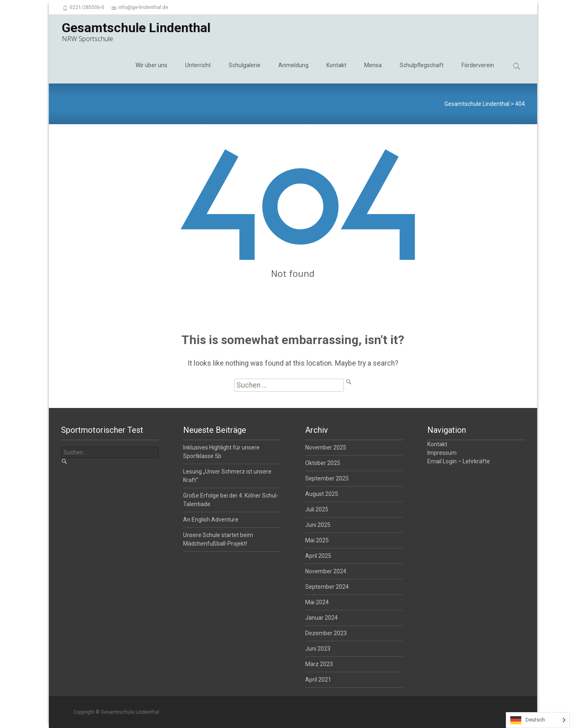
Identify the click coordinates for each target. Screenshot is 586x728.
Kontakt (336, 72)
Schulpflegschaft (422, 72)
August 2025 (322, 494)
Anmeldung (293, 72)
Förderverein (478, 72)
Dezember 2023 (326, 633)
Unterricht (198, 72)
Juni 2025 (318, 525)
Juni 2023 (318, 649)
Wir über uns (151, 72)
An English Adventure (211, 520)
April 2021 (318, 680)
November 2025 (326, 447)
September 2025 (327, 478)
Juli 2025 (317, 509)
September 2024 (327, 587)
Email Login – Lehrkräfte (459, 461)
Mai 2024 (317, 602)
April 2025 (318, 556)
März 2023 (319, 664)
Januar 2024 (321, 618)
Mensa (373, 72)
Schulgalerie (245, 72)
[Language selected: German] (538, 720)
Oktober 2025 (323, 463)
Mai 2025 (317, 540)
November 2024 (326, 571)
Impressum (442, 453)
